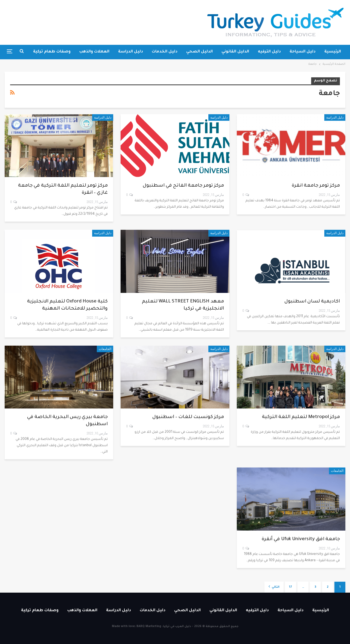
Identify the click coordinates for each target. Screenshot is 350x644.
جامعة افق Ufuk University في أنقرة (301, 539)
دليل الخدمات (165, 52)
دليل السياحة (303, 52)
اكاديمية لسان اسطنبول (312, 302)
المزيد (65, 52)
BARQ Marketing (149, 627)
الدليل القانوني (235, 52)
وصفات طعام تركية (40, 611)
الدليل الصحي (199, 52)
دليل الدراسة (131, 52)
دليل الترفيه (269, 52)
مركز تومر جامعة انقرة (316, 186)
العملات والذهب (94, 52)
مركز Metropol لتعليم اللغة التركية (301, 417)
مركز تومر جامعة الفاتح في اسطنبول (183, 186)
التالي (274, 586)
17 (291, 587)
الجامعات (105, 349)
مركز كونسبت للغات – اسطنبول (188, 417)
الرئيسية (333, 52)
